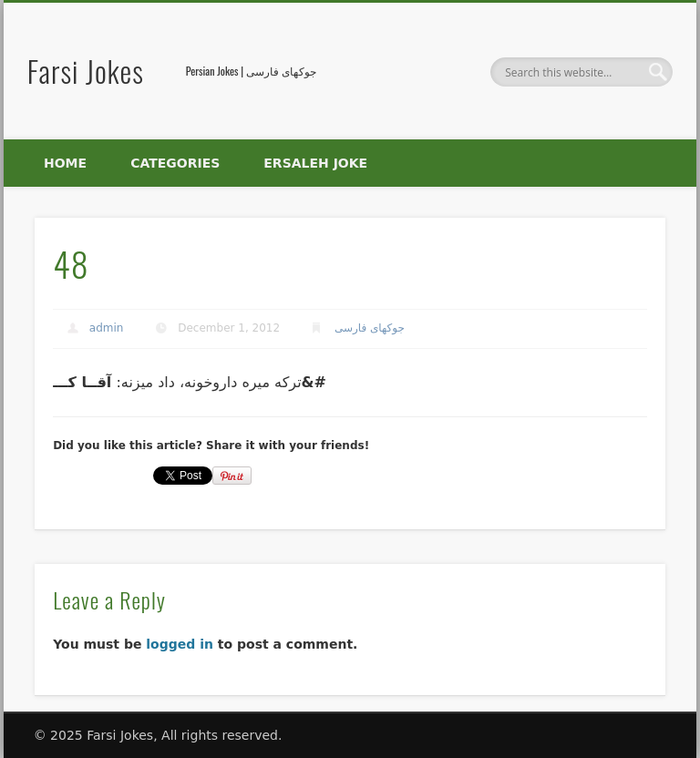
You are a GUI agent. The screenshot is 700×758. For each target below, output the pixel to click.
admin (107, 328)
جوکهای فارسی (370, 328)
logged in (180, 644)
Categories (175, 163)
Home (65, 163)
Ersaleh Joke (315, 163)
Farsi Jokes (86, 71)
